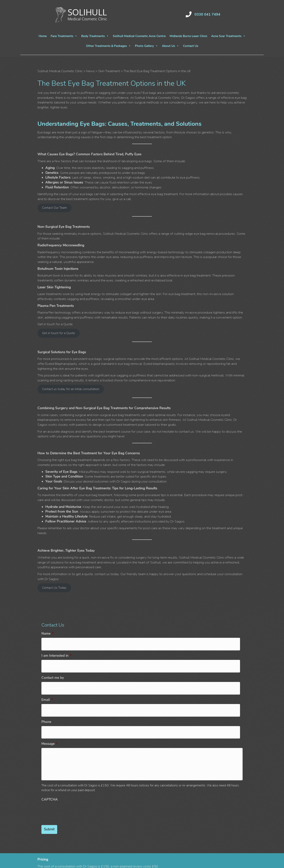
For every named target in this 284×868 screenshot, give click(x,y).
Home (43, 36)
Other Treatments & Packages (108, 46)
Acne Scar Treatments (228, 36)
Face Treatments (64, 36)
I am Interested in (57, 654)
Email (47, 693)
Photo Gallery (146, 46)
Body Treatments (95, 36)
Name (48, 634)
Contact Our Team (54, 208)
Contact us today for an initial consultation (71, 389)
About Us (170, 46)
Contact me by (53, 673)
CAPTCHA (50, 819)
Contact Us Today (54, 588)
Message (50, 732)
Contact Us (191, 46)
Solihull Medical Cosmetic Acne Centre (139, 36)
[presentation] (71, 830)
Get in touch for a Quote (58, 333)
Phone (46, 713)
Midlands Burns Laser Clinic (188, 36)
